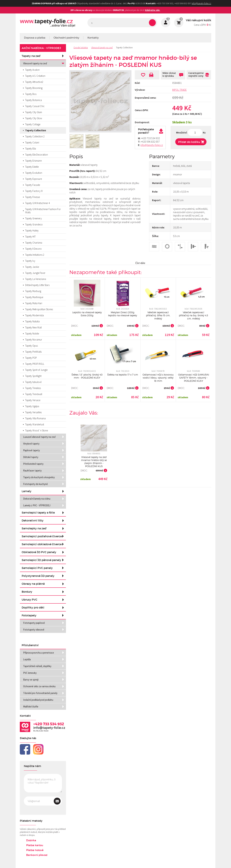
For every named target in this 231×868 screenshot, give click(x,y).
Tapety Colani (32, 142)
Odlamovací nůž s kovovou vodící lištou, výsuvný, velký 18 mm (158, 378)
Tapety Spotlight (33, 376)
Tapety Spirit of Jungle (36, 370)
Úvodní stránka (81, 47)
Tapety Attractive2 (34, 82)
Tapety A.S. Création (35, 76)
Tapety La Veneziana (36, 279)
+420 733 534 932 (49, 724)
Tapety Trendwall (34, 394)
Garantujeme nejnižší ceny (196, 75)
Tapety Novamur (34, 340)
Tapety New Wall (33, 327)
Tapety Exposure (33, 179)
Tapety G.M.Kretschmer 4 (37, 203)
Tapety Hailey (32, 231)
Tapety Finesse (32, 197)
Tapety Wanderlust (35, 424)
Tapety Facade (33, 185)
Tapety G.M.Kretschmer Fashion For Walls (43, 211)
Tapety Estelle (32, 167)
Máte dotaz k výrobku (169, 75)
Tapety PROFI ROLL (35, 364)
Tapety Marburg (33, 291)
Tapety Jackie (32, 267)
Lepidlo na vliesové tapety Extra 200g (87, 314)
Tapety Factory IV (34, 191)
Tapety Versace (33, 400)
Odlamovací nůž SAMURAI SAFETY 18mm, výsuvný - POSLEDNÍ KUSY (194, 378)
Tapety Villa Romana (35, 418)
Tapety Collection (124, 47)
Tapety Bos (31, 94)
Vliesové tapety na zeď (102, 47)
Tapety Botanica (33, 100)
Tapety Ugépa (32, 406)
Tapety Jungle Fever (35, 273)
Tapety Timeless (33, 388)
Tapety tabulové (33, 382)
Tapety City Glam (34, 112)
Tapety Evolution (34, 173)
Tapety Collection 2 (35, 136)
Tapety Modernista (34, 315)
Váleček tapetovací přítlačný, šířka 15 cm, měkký (158, 315)
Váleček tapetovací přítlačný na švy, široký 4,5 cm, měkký (193, 315)
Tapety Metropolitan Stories (39, 309)
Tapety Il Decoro (33, 249)
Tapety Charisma (34, 243)
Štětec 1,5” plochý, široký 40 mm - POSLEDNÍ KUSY (87, 376)
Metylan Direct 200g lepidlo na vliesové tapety (123, 314)
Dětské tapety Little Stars (37, 285)
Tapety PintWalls (33, 352)
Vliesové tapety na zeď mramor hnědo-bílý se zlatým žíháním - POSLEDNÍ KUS (94, 462)
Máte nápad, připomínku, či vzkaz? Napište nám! (43, 783)
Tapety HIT (30, 237)
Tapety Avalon (32, 70)
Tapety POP (31, 358)
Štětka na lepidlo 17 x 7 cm (123, 375)
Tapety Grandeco (34, 224)
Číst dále (140, 263)
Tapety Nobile (32, 334)
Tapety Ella (31, 149)
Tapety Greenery (33, 218)
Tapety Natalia (32, 321)
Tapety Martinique (34, 297)
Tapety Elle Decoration (37, 155)
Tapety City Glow (34, 118)
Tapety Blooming (34, 88)
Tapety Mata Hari (34, 303)
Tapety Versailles (33, 412)
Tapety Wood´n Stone (37, 430)
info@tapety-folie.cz (201, 3)
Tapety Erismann (33, 161)
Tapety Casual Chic (35, 106)
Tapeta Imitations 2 (35, 255)
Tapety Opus (31, 346)
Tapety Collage (33, 124)
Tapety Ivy (30, 261)
